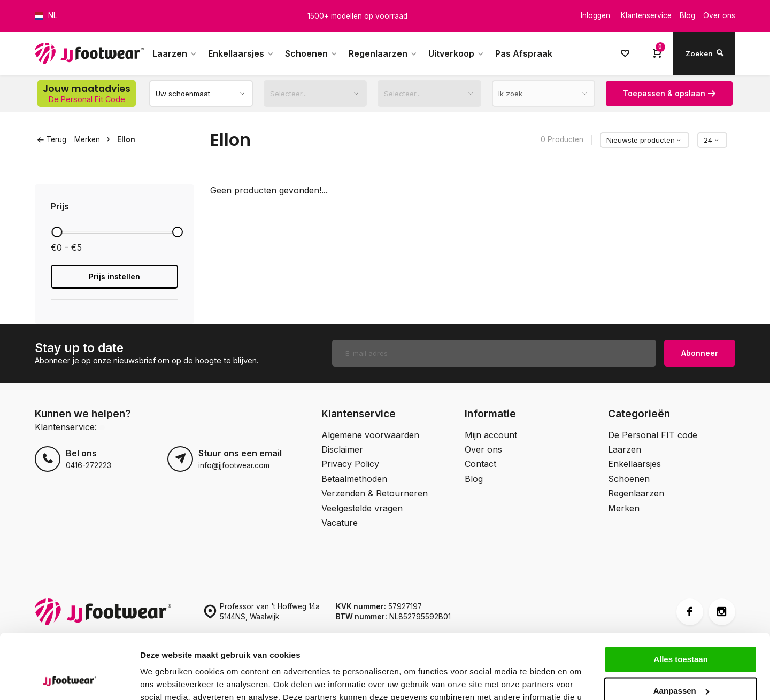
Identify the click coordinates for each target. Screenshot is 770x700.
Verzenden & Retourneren (375, 493)
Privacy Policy (350, 464)
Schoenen (311, 53)
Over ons (483, 449)
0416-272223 (88, 465)
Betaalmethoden (354, 479)
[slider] (57, 232)
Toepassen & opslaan (669, 93)
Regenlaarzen (383, 53)
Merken (94, 139)
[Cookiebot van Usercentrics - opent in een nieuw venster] (69, 679)
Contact (480, 464)
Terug (52, 139)
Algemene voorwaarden (370, 435)
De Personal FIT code (653, 435)
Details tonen (165, 679)
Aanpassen (681, 630)
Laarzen (175, 53)
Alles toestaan (681, 599)
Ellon (126, 139)
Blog (474, 479)
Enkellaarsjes (241, 53)
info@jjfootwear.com (234, 465)
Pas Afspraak (524, 53)
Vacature (340, 523)
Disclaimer (342, 449)
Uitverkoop (456, 53)
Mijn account (491, 435)
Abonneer (700, 353)
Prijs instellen (114, 277)
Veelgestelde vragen (362, 508)
